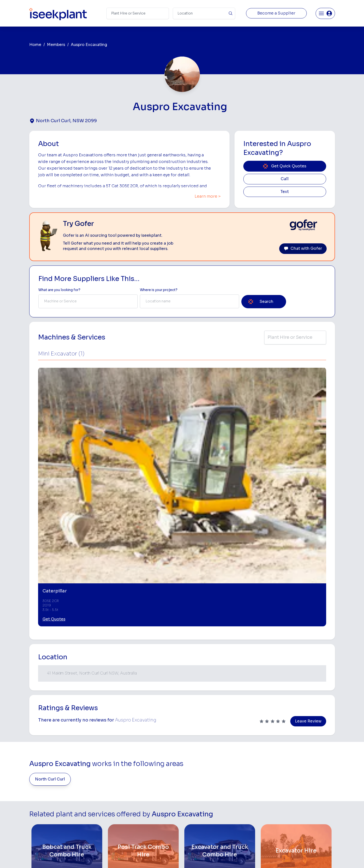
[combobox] (88, 301)
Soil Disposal (246, 829)
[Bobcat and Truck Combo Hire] (67, 678)
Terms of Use (103, 857)
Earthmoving (246, 767)
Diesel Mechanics (250, 806)
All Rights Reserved (232, 857)
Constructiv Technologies (145, 814)
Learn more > (208, 196)
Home (35, 45)
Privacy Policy (132, 857)
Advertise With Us (138, 798)
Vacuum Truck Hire (250, 814)
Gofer (129, 821)
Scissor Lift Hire (248, 821)
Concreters (245, 798)
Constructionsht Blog (307, 819)
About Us (131, 767)
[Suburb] (204, 13)
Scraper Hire (246, 775)
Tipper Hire (244, 783)
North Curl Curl (50, 606)
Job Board (298, 759)
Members (56, 45)
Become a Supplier (276, 13)
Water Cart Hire (196, 806)
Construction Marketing (308, 799)
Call (285, 179)
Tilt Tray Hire (193, 821)
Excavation (192, 829)
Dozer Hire (192, 790)
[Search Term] (138, 13)
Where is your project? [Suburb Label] (159, 290)
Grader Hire (193, 814)
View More (182, 721)
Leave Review (308, 548)
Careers (130, 829)
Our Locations (135, 790)
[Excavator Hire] (296, 678)
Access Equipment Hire (203, 767)
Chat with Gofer (303, 249)
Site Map (262, 857)
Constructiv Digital (139, 806)
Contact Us (133, 837)
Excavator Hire (195, 798)
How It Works (135, 775)
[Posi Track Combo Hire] (143, 678)
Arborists (243, 790)
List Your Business (59, 800)
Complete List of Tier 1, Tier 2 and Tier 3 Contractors (311, 789)
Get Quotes (54, 446)
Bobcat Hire (193, 759)
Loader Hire (245, 759)
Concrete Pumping (199, 775)
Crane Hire (192, 783)
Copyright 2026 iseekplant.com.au (179, 857)
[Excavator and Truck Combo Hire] (220, 678)
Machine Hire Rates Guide (310, 767)
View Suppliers (136, 783)
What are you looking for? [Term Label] (59, 290)
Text (285, 192)
